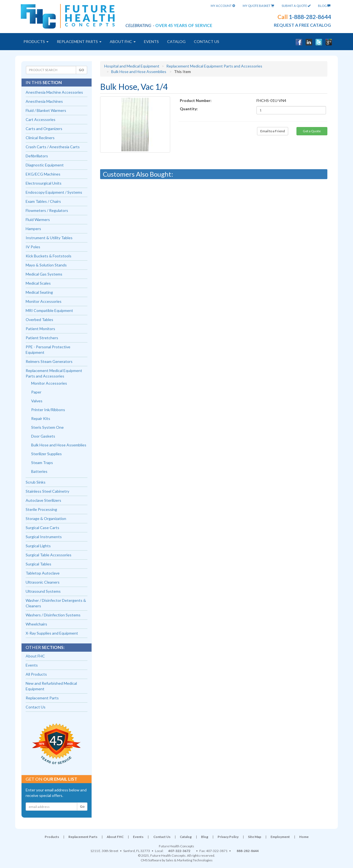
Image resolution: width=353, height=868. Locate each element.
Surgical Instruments (44, 537)
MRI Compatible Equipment (49, 310)
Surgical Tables (38, 564)
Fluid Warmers (38, 219)
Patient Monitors (40, 329)
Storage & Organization (46, 518)
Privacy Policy (228, 837)
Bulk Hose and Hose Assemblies (139, 72)
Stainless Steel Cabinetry (47, 491)
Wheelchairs (36, 624)
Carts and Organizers (44, 129)
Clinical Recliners (40, 138)
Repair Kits (41, 418)
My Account (223, 6)
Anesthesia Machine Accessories (54, 92)
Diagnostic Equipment (45, 165)
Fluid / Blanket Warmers (46, 110)
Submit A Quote (296, 6)
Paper (36, 392)
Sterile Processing (41, 509)
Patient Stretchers (42, 338)
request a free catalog (302, 25)
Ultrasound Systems (43, 591)
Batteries (39, 471)
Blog (324, 6)
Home (304, 837)
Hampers (33, 229)
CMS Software (151, 860)
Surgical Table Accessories (49, 555)
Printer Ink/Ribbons (48, 410)
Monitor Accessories (44, 301)
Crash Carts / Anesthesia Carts (53, 147)
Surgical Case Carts (42, 528)
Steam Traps (42, 463)
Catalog (176, 41)
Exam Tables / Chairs (43, 201)
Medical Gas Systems (44, 274)
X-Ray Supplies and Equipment (52, 633)
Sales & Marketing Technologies (189, 860)
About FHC (123, 41)
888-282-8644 (248, 851)
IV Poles (33, 247)
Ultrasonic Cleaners (43, 582)
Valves (37, 401)
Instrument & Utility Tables (49, 238)
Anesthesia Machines (44, 101)
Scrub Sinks (36, 482)
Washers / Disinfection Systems (53, 615)
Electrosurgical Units (44, 183)
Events (151, 41)
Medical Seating (39, 292)
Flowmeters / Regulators (47, 210)
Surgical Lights (38, 546)
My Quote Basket (258, 6)
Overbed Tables (39, 320)
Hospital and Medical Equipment (132, 66)
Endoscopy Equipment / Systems (54, 192)
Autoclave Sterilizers (43, 500)
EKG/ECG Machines (43, 174)
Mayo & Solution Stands (46, 265)
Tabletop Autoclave (43, 573)
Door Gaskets (43, 436)
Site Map (255, 837)
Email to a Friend (273, 131)
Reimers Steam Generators (49, 361)
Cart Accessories (41, 119)
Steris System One (47, 427)
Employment (280, 837)
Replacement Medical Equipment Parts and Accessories (214, 66)
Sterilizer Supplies (46, 454)
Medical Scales (38, 283)
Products (36, 41)
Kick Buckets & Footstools (49, 256)
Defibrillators (37, 156)
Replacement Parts (79, 41)
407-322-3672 (179, 851)
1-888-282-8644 (310, 17)
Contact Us (207, 41)
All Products (36, 674)
